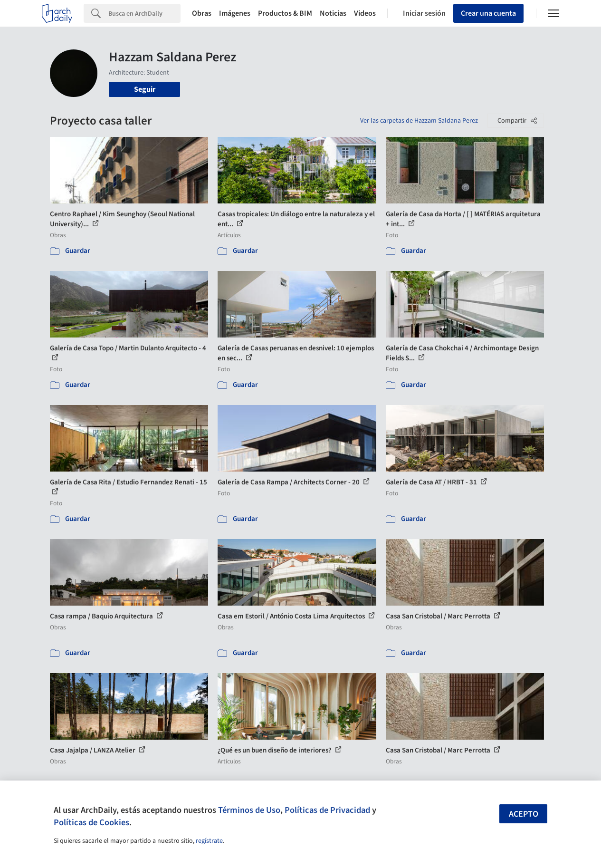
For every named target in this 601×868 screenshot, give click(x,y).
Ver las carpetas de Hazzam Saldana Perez (419, 121)
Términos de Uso (249, 810)
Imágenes (235, 13)
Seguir (145, 89)
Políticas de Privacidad (327, 810)
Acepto (524, 814)
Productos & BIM (285, 13)
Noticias (333, 13)
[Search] (144, 13)
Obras (202, 13)
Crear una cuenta (488, 13)
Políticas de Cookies (91, 822)
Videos (365, 13)
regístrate (209, 841)
